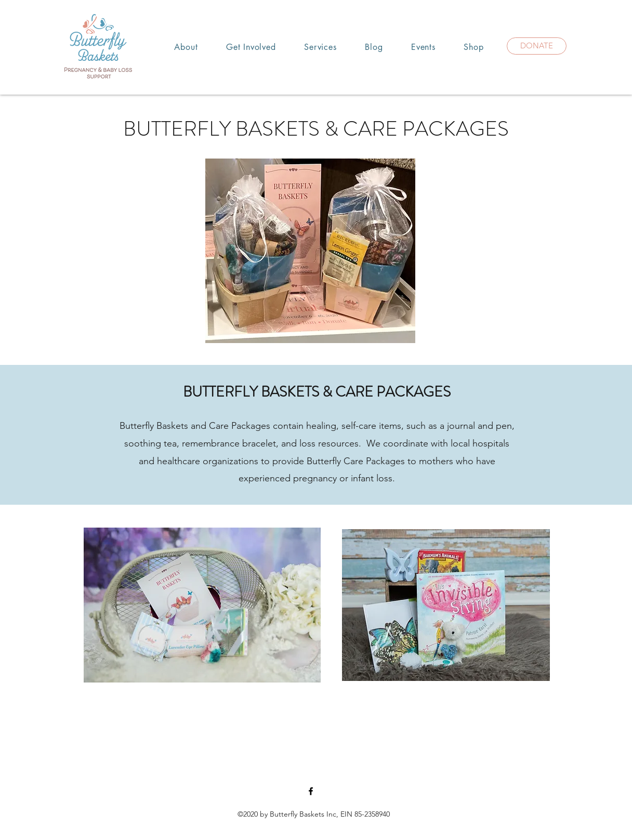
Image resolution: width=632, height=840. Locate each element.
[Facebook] (311, 791)
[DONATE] (537, 46)
